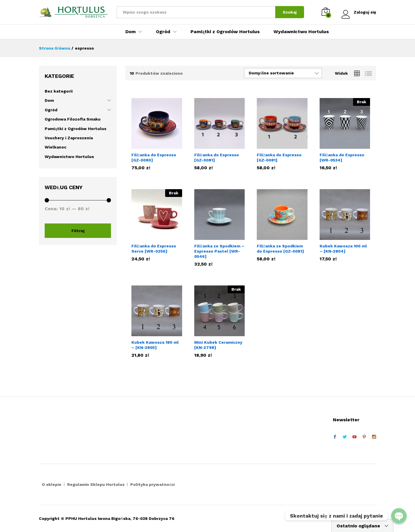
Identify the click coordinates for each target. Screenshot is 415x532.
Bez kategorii (59, 91)
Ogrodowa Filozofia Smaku (73, 119)
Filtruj (78, 231)
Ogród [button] (163, 32)
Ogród (51, 110)
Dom (49, 100)
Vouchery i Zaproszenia (69, 138)
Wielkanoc (55, 147)
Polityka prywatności (152, 484)
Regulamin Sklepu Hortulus (96, 484)
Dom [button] (131, 32)
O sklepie (52, 484)
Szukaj (290, 12)
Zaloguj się (359, 12)
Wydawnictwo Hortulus (301, 32)
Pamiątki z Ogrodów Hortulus (225, 32)
